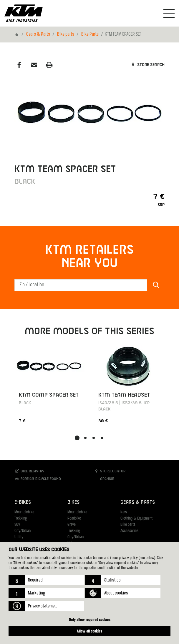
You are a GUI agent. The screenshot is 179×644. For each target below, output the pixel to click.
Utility (19, 537)
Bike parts (66, 34)
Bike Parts (90, 34)
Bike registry (29, 471)
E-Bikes (23, 502)
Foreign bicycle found (38, 479)
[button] (46, 580)
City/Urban (23, 531)
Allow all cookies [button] (89, 631)
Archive (104, 479)
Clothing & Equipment (136, 519)
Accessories (129, 531)
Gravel (72, 525)
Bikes (73, 502)
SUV (17, 525)
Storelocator (110, 471)
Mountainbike (24, 512)
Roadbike (74, 519)
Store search (147, 65)
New (124, 512)
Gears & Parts (38, 34)
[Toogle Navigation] (169, 13)
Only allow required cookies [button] (90, 619)
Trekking (21, 519)
